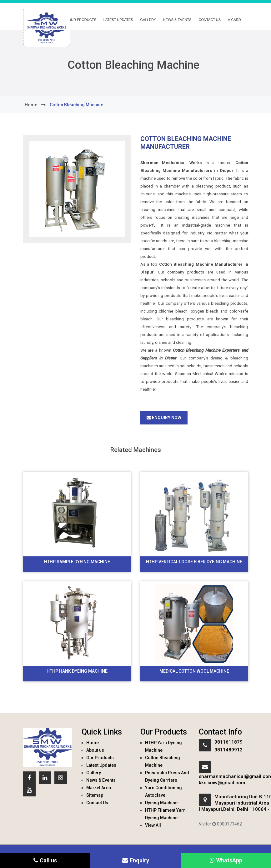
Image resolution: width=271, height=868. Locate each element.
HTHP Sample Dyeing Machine (77, 562)
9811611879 (228, 742)
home (31, 105)
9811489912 (228, 750)
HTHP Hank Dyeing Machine (77, 671)
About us (95, 750)
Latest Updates (118, 20)
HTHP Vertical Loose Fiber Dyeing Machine (194, 562)
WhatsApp (226, 860)
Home (93, 743)
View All (153, 825)
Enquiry (136, 860)
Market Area (99, 788)
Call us (45, 860)
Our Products (82, 20)
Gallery (148, 20)
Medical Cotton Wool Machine (194, 671)
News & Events (177, 20)
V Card (234, 20)
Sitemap (95, 795)
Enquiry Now (164, 418)
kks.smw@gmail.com (222, 783)
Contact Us (210, 20)
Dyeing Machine (161, 803)
